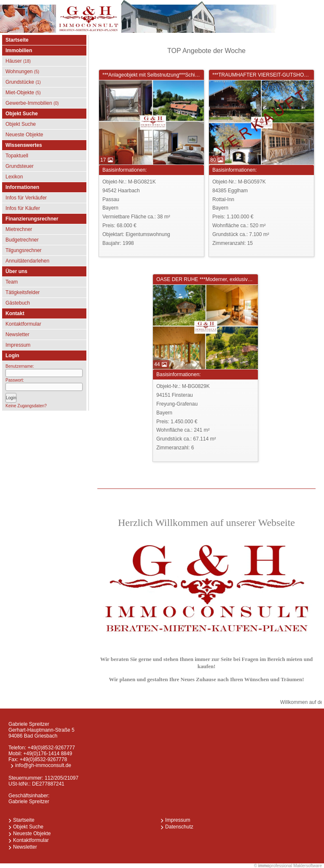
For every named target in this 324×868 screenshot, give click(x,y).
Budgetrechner (22, 240)
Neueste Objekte (24, 135)
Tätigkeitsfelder (23, 292)
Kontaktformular (23, 324)
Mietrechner (19, 229)
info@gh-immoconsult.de (43, 765)
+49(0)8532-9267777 (51, 748)
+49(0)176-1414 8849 (48, 754)
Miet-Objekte (23, 93)
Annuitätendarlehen (27, 261)
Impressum (18, 345)
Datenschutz (179, 827)
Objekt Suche (21, 124)
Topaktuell (17, 156)
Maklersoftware (308, 866)
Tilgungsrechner (24, 250)
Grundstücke (23, 82)
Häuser (18, 61)
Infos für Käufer (23, 208)
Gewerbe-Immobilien (32, 103)
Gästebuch (18, 303)
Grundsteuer (20, 166)
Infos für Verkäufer (26, 198)
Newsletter (17, 334)
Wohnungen (22, 72)
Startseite (17, 40)
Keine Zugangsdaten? (26, 406)
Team (12, 282)
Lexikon (14, 177)
